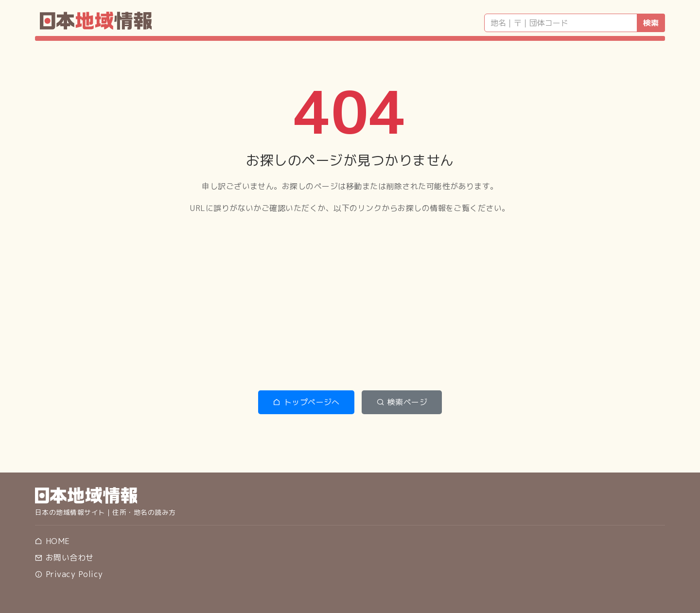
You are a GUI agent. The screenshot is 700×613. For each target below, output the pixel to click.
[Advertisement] (350, 303)
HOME (52, 541)
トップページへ (306, 402)
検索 (651, 23)
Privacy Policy (69, 574)
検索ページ (402, 402)
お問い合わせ (64, 558)
